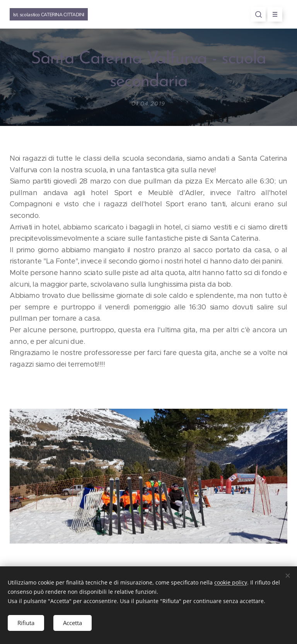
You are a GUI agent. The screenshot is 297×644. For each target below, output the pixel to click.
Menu (272, 14)
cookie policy (231, 582)
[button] (258, 14)
